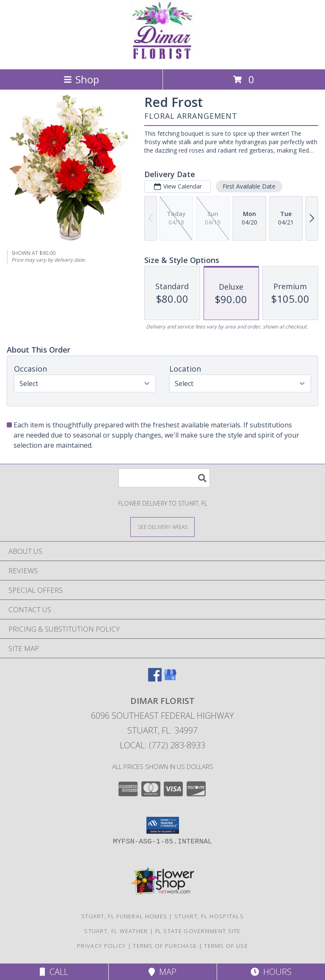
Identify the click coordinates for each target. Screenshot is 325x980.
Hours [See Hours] (271, 972)
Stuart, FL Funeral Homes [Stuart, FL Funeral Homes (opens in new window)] (124, 916)
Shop (81, 79)
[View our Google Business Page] (170, 679)
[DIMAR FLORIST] (162, 57)
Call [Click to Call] (54, 972)
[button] (163, 825)
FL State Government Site (198, 931)
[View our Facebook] (155, 679)
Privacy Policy (101, 946)
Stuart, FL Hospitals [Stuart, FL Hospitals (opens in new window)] (209, 916)
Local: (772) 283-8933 (162, 745)
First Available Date (249, 186)
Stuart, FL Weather (116, 931)
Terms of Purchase (165, 946)
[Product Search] (164, 478)
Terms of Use (226, 946)
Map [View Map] (162, 972)
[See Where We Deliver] (162, 527)
